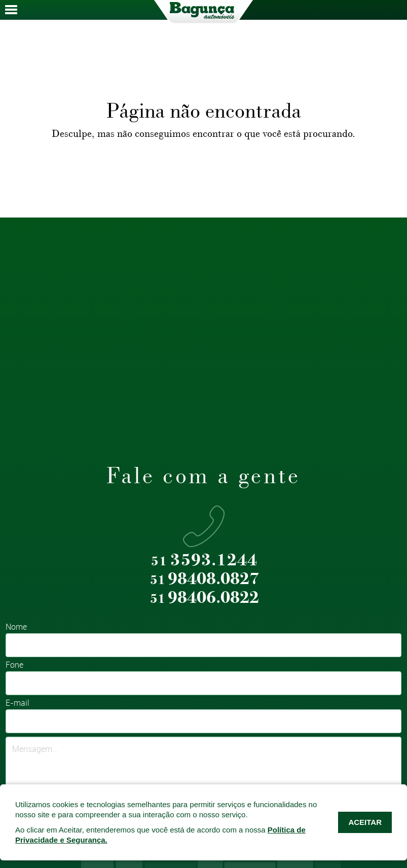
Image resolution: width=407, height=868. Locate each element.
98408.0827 (205, 579)
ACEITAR (365, 822)
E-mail (17, 703)
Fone (14, 665)
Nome (16, 627)
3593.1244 (204, 560)
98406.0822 (205, 598)
